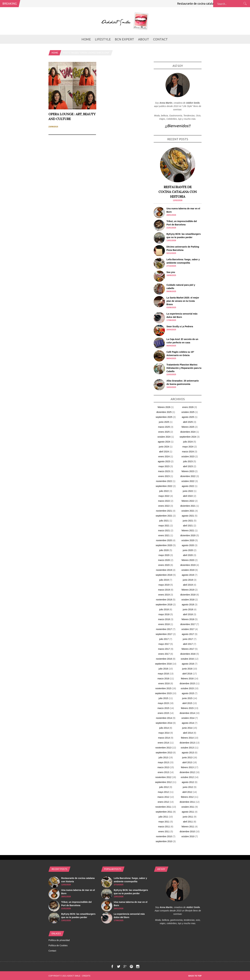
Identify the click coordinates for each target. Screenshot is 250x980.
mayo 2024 (188, 447)
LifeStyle (103, 39)
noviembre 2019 (164, 570)
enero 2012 (163, 802)
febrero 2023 (188, 471)
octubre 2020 (188, 540)
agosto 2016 (188, 664)
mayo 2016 (163, 674)
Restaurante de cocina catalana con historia (208, 4)
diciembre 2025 (164, 412)
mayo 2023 (164, 466)
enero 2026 (188, 407)
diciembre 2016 (188, 654)
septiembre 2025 (164, 417)
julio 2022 (164, 491)
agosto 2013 (188, 753)
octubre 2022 (188, 481)
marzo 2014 (164, 738)
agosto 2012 (188, 782)
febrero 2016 (187, 679)
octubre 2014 (188, 718)
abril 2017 (188, 644)
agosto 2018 (188, 605)
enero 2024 (164, 456)
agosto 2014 (188, 723)
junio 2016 (187, 669)
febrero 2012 (187, 797)
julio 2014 (164, 728)
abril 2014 (188, 733)
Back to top (195, 976)
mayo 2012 (163, 792)
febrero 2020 (188, 560)
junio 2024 (164, 447)
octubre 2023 (188, 456)
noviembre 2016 (164, 659)
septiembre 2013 (164, 753)
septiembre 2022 (164, 486)
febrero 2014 (187, 738)
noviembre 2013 (163, 748)
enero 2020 (164, 565)
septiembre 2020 (164, 545)
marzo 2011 (164, 827)
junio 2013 (187, 757)
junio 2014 (187, 728)
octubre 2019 (188, 570)
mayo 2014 (164, 733)
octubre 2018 (188, 600)
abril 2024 (164, 452)
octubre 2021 (188, 511)
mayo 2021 (164, 526)
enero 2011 (164, 831)
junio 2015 (187, 698)
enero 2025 (164, 432)
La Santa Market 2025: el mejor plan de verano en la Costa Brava (183, 301)
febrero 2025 (188, 427)
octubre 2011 (188, 807)
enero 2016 (164, 683)
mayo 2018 (164, 614)
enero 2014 (163, 743)
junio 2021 (188, 521)
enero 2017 (164, 654)
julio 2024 (188, 442)
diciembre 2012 (187, 772)
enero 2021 (164, 535)
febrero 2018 (188, 619)
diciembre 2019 (188, 565)
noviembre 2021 (164, 511)
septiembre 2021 (164, 516)
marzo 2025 (164, 427)
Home (86, 39)
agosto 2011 (188, 812)
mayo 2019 (164, 585)
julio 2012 (164, 787)
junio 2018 (188, 609)
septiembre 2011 (164, 812)
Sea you (171, 272)
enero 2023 (164, 476)
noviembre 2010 (164, 836)
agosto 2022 (188, 486)
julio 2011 (163, 817)
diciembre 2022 (188, 476)
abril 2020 (188, 555)
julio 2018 (164, 609)
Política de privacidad (59, 940)
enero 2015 (163, 713)
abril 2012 (187, 792)
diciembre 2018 (188, 595)
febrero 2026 (164, 407)
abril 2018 (188, 614)
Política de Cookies (58, 945)
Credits (86, 976)
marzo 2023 (164, 471)
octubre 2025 (188, 412)
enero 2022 (164, 506)
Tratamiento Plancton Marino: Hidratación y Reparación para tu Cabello (184, 368)
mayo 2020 (164, 555)
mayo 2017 (164, 644)
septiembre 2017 (164, 634)
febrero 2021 (188, 531)
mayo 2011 (164, 822)
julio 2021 (164, 521)
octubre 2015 (187, 688)
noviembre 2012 (163, 777)
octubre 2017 (188, 629)
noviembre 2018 (164, 600)
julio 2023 (188, 461)
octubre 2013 (187, 748)
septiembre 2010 (164, 841)
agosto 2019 (188, 575)
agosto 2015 (188, 693)
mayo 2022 (164, 496)
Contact (160, 39)
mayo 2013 (163, 762)
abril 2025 (188, 422)
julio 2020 (164, 550)
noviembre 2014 (164, 718)
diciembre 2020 (188, 535)
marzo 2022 (164, 501)
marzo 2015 (163, 708)
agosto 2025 (188, 417)
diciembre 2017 (188, 624)
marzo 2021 (164, 531)
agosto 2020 (188, 545)
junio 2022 (188, 491)
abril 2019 (188, 585)
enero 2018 (164, 624)
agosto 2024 (164, 442)
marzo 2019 (164, 590)
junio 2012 (188, 787)
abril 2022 (188, 496)
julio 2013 (163, 757)
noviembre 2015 (163, 688)
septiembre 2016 (163, 664)
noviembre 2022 (164, 481)
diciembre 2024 (188, 432)
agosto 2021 (188, 516)
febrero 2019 (188, 590)
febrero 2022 (188, 501)
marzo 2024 (188, 452)
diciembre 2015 (187, 683)
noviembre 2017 (164, 629)
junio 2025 (164, 422)
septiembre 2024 (188, 437)
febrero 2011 (188, 827)
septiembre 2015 (163, 693)
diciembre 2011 (187, 802)
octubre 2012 (187, 777)
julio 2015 (163, 698)
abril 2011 (188, 822)
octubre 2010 (188, 836)
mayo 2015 (163, 703)
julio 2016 (163, 669)
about (144, 39)
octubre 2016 (187, 659)
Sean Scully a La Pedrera (180, 326)
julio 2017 (164, 639)
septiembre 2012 (163, 782)
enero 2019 (164, 595)
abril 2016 (187, 674)
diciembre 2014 (187, 713)
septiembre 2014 (164, 723)
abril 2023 (188, 466)
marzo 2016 (163, 679)
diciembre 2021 (188, 506)
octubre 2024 (164, 437)
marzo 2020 (164, 560)
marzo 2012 (163, 797)
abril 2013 (187, 762)
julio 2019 (164, 580)
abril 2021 (188, 526)
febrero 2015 (187, 708)
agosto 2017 (188, 634)
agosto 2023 (164, 461)
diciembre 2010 (187, 831)
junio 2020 (188, 550)
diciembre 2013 (187, 743)
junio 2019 (188, 580)
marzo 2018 (164, 619)
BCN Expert (124, 39)
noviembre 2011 (163, 807)
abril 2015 (187, 703)
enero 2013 (163, 772)
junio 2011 (188, 817)
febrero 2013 (187, 767)
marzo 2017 (164, 649)
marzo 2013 (163, 767)
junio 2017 (188, 639)
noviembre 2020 (164, 540)
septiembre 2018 (164, 605)
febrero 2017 (188, 649)
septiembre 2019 (164, 575)
